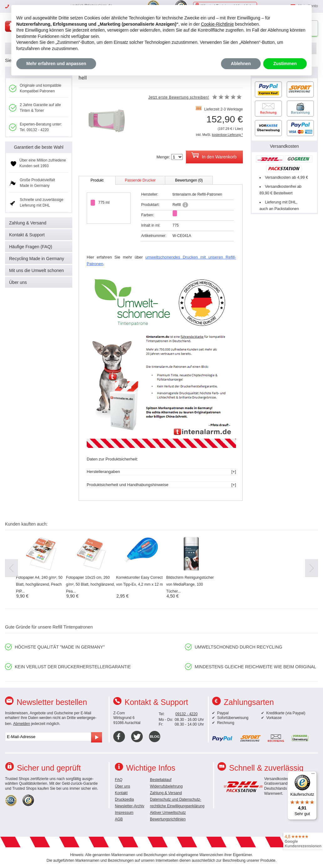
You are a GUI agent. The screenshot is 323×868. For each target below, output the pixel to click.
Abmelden (22, 724)
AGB (119, 819)
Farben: (148, 215)
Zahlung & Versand (28, 223)
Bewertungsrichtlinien (168, 819)
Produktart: (150, 205)
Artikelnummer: (154, 236)
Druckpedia (124, 799)
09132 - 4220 (186, 714)
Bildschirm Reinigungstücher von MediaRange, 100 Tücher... (190, 584)
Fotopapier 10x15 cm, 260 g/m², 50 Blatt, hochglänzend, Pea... (90, 584)
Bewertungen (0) (189, 180)
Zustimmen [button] (285, 64)
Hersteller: (150, 194)
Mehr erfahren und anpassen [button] (56, 64)
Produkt (97, 180)
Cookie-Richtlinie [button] (217, 24)
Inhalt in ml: (151, 225)
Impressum (124, 813)
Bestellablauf (161, 780)
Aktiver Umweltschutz (168, 813)
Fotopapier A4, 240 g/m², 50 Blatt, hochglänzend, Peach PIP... (39, 584)
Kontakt (121, 793)
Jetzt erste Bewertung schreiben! (179, 97)
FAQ (119, 780)
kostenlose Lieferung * (227, 135)
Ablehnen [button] (241, 64)
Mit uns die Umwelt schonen (36, 270)
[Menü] (313, 775)
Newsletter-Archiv (130, 806)
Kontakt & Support (27, 235)
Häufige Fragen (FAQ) (31, 247)
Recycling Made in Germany (37, 259)
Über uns (18, 282)
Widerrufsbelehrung (166, 786)
